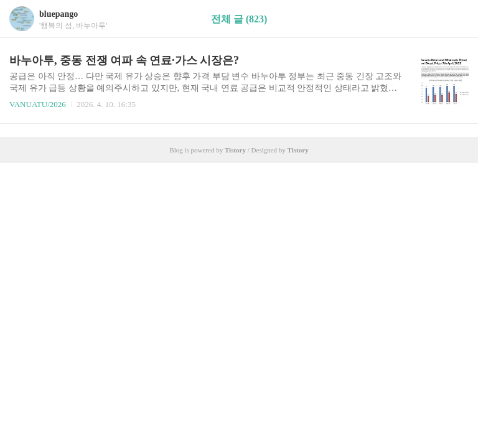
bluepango (59, 14)
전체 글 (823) (239, 19)
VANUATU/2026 (38, 104)
